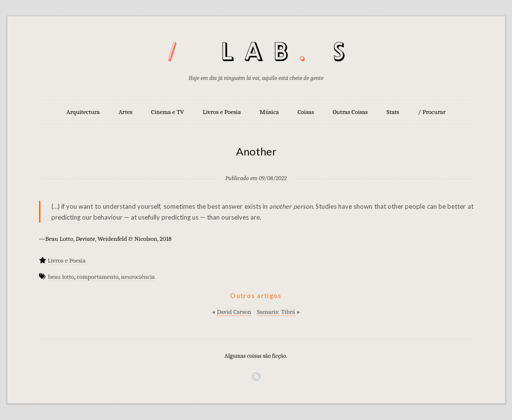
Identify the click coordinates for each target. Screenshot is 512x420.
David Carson (234, 312)
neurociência (138, 277)
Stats (393, 112)
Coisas (306, 112)
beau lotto (61, 277)
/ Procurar (432, 112)
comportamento (98, 277)
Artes (125, 112)
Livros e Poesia (222, 112)
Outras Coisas (350, 112)
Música (269, 112)
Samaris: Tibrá (276, 312)
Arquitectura (83, 112)
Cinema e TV (167, 112)
